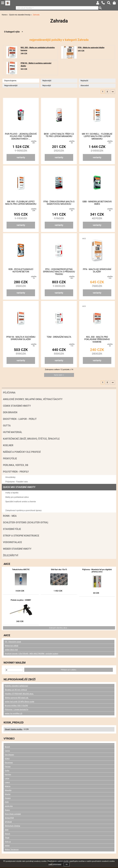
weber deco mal (11, 650)
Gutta (7, 426)
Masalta (8, 790)
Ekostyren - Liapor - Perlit (20, 419)
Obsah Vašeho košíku (14, 729)
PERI (7, 802)
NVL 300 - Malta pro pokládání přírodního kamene (97, 339)
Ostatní (8, 798)
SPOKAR (8, 822)
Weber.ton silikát (12, 646)
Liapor (7, 782)
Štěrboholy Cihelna (12, 826)
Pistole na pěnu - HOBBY (21, 600)
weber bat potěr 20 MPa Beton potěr (20, 702)
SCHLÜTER (9, 818)
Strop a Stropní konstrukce (21, 536)
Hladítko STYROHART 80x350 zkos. (19, 694)
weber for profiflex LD (14, 713)
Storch (7, 834)
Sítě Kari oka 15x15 (59, 570)
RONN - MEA (10, 516)
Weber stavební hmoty (17, 549)
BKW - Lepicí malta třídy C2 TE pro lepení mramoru (59, 135)
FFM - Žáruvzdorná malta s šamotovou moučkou (59, 203)
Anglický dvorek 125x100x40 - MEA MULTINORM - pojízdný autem (31, 654)
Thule (7, 838)
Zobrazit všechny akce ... (59, 628)
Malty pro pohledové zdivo (17, 497)
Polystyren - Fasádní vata (17, 482)
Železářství (11, 555)
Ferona (8, 767)
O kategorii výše (12, 32)
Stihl (7, 830)
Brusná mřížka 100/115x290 (16, 706)
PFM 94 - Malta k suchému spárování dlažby (21, 338)
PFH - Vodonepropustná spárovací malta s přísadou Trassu (59, 272)
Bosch (7, 747)
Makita (8, 786)
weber (7, 846)
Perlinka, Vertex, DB (16, 465)
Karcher (8, 774)
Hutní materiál (13, 432)
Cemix (7, 751)
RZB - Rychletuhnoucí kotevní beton (21, 270)
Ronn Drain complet (13, 814)
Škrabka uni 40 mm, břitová (16, 690)
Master (8, 794)
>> (113, 92)
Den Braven (10, 412)
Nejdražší (84, 81)
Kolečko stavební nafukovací (16, 686)
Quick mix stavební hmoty (19, 487)
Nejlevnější (47, 81)
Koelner (8, 445)
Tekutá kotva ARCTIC (21, 570)
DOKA (7, 759)
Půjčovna (9, 393)
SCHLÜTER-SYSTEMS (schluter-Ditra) (26, 522)
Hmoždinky (10, 477)
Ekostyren (9, 763)
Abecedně (85, 86)
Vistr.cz (8, 842)
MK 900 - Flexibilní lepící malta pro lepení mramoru (21, 203)
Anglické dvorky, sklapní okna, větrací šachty (33, 399)
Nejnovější (47, 86)
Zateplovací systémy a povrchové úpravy (23, 510)
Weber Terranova (12, 850)
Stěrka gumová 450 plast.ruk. (17, 698)
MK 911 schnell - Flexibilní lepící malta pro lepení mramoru (97, 136)
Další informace (55, 864)
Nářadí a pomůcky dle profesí (22, 452)
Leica (7, 778)
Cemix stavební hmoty (17, 406)
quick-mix (9, 806)
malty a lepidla (12, 493)
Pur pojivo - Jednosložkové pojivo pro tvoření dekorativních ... (21, 136)
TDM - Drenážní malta (59, 337)
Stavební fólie (12, 529)
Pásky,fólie (10, 458)
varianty (21, 157)
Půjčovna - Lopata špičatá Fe (16, 710)
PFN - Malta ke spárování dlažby (91, 48)
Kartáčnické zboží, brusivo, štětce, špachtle (31, 439)
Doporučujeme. (11, 81)
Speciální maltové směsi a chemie (21, 501)
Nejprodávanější (11, 86)
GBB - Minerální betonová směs (97, 203)
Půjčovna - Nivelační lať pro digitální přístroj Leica (97, 571)
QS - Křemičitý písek (13, 642)
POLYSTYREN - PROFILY (16, 472)
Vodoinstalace (12, 542)
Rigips (7, 810)
